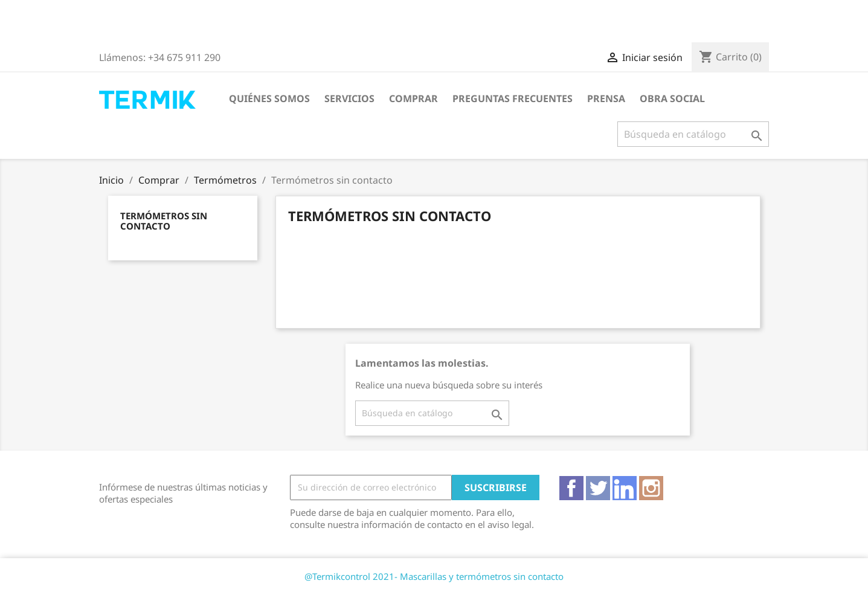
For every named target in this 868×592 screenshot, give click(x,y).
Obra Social (672, 98)
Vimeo (625, 488)
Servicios (349, 98)
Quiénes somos (269, 98)
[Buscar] (693, 134)
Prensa (606, 98)
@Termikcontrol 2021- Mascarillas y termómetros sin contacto (434, 576)
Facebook (571, 488)
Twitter (598, 488)
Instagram (651, 488)
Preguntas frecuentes (513, 98)
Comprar (413, 98)
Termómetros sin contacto (164, 221)
